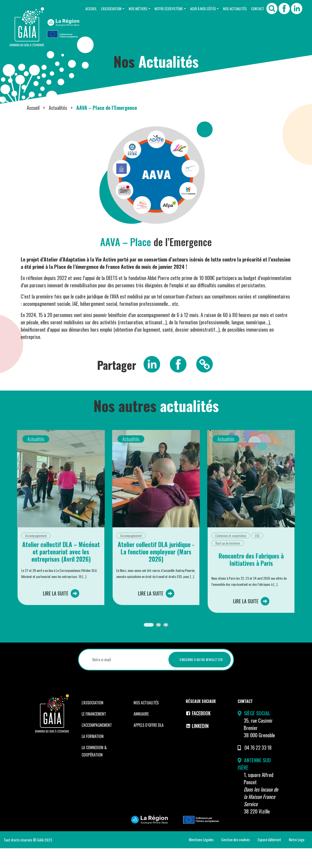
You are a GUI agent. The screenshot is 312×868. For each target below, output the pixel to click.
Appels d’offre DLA (149, 745)
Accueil (81, 9)
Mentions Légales (201, 859)
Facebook (199, 733)
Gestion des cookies (236, 859)
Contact (257, 9)
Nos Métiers (131, 9)
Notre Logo (297, 859)
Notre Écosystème (163, 9)
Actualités (59, 127)
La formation (93, 756)
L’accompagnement (97, 745)
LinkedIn (198, 745)
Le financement (94, 734)
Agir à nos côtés (199, 9)
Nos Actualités (233, 9)
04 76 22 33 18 (259, 767)
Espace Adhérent (269, 859)
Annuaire (141, 734)
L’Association (103, 9)
